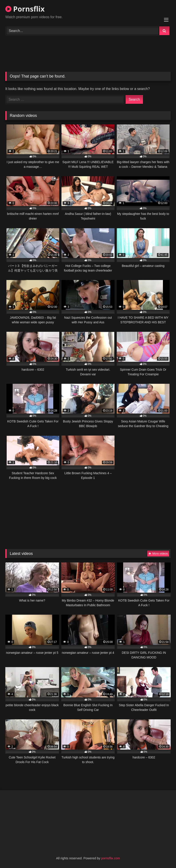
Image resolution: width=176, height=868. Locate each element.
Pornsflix (25, 9)
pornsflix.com (111, 858)
